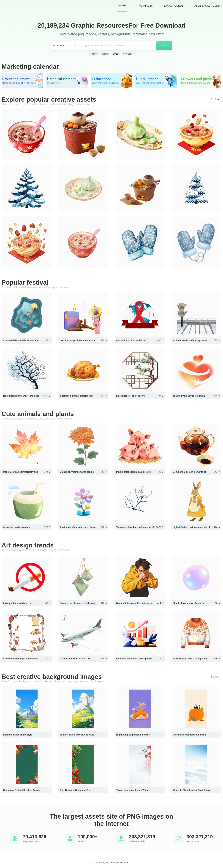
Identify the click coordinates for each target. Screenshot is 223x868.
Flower (94, 54)
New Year (128, 54)
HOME (122, 6)
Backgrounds (174, 6)
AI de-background (207, 6)
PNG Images (145, 6)
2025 (116, 54)
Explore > (216, 99)
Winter (105, 54)
